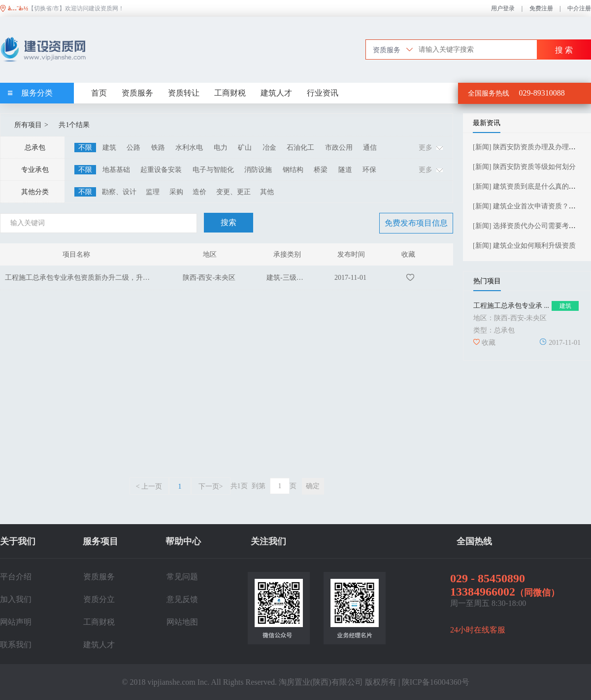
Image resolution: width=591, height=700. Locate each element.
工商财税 (230, 93)
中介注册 (579, 8)
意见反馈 (182, 599)
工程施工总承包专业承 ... (511, 306)
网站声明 (16, 622)
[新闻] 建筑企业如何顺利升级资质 (524, 246)
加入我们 (16, 599)
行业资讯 (323, 93)
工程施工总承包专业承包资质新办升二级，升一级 (81, 278)
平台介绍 (16, 577)
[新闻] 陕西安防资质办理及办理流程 (528, 147)
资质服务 (137, 93)
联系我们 (16, 645)
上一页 (149, 486)
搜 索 (564, 50)
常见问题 (182, 577)
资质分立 (99, 599)
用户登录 (503, 8)
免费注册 (541, 8)
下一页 (211, 486)
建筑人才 (276, 93)
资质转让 (184, 93)
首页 (99, 93)
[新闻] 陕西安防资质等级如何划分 (524, 167)
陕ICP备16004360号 (436, 682)
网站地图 (182, 622)
